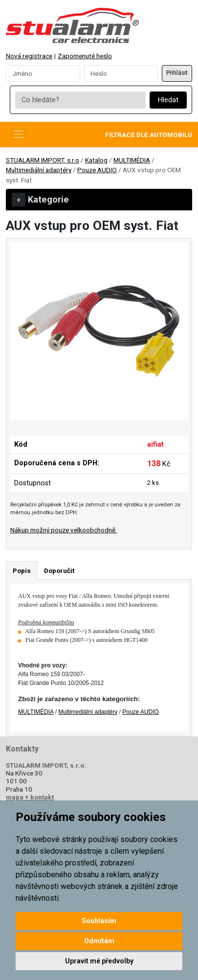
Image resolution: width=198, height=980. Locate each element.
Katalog (96, 160)
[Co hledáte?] (80, 100)
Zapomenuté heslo (85, 56)
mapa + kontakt (30, 797)
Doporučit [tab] (59, 570)
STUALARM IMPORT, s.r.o (43, 160)
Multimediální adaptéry (39, 170)
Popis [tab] (22, 570)
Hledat (168, 100)
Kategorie (40, 200)
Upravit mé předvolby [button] (99, 961)
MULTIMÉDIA (132, 160)
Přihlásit (177, 73)
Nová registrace (29, 56)
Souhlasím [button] (99, 921)
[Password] (121, 73)
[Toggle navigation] (19, 135)
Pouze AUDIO (97, 170)
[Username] (43, 73)
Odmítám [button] (99, 941)
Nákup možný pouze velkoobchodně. (64, 530)
